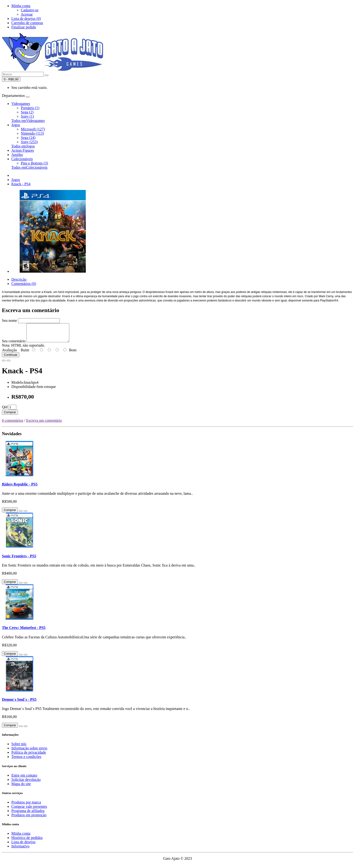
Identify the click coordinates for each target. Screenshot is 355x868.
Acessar (27, 14)
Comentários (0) (24, 284)
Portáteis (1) (30, 108)
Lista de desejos (23, 845)
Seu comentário (14, 345)
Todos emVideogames (28, 121)
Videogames (21, 104)
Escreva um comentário (44, 424)
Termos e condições (26, 760)
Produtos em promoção (29, 819)
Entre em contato (24, 779)
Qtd (5, 410)
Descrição (19, 279)
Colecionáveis (22, 159)
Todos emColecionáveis (29, 167)
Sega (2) (27, 112)
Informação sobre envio (29, 752)
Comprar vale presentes (29, 810)
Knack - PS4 (21, 184)
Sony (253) (29, 142)
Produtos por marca (26, 806)
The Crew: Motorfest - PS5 (24, 631)
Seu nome (9, 320)
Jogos (16, 125)
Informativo (20, 850)
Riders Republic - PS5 (20, 488)
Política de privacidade (29, 756)
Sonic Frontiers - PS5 (19, 560)
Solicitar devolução (26, 783)
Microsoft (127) (33, 129)
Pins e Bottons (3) (34, 163)
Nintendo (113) (32, 133)
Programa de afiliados (28, 814)
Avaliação (9, 354)
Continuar (11, 358)
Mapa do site (21, 787)
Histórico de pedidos (27, 841)
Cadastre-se (30, 10)
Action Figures (23, 150)
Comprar (10, 416)
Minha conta (21, 837)
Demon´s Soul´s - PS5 (19, 703)
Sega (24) (28, 138)
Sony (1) (27, 116)
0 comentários (13, 424)
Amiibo (17, 155)
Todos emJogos (23, 146)
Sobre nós (19, 747)
